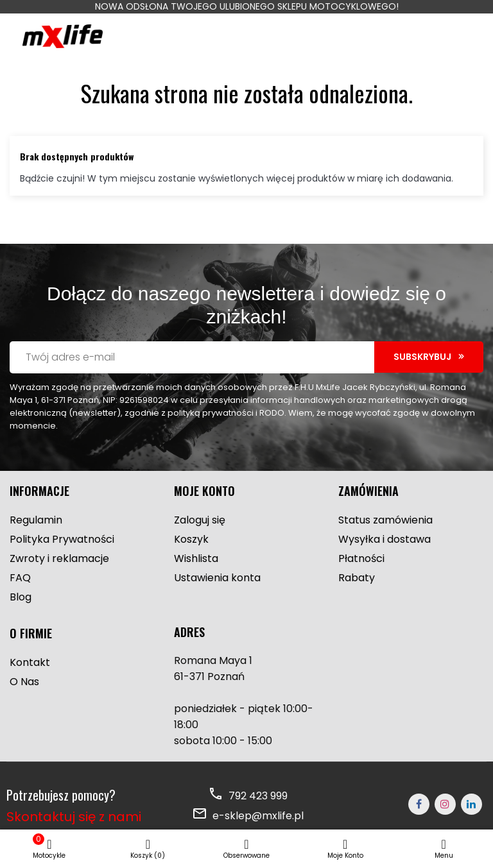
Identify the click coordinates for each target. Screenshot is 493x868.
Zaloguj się (200, 520)
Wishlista (196, 558)
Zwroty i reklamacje (59, 558)
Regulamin (36, 520)
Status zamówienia (385, 520)
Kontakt (30, 662)
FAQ (20, 578)
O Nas (24, 682)
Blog (21, 597)
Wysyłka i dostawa (385, 539)
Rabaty (357, 578)
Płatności (361, 558)
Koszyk (191, 539)
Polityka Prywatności (62, 539)
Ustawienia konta (217, 578)
